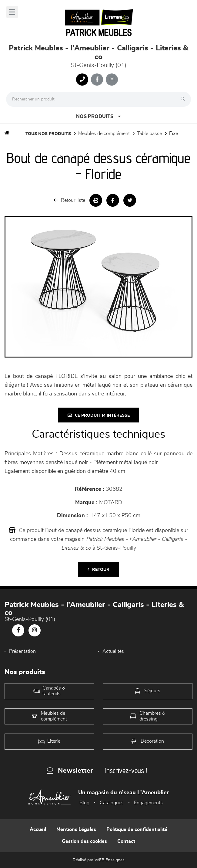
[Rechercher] (184, 99)
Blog (84, 803)
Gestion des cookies (84, 841)
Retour (98, 570)
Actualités (113, 651)
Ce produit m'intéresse (99, 415)
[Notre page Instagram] (112, 80)
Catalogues (112, 803)
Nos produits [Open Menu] (98, 116)
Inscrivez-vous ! (126, 770)
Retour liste (69, 200)
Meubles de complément (104, 134)
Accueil (38, 829)
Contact (126, 841)
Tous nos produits (48, 134)
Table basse (149, 134)
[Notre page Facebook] (97, 80)
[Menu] (12, 12)
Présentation (22, 651)
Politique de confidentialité (137, 829)
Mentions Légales (76, 829)
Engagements (148, 803)
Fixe (174, 134)
